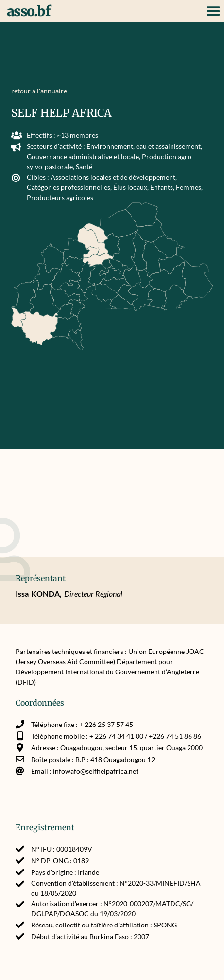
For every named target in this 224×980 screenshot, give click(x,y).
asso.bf (29, 11)
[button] (213, 11)
